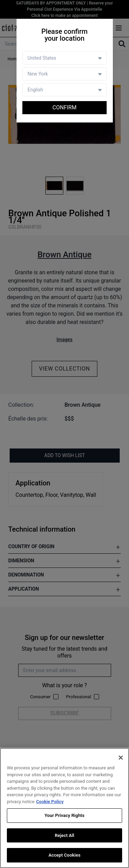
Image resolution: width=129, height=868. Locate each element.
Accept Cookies (64, 855)
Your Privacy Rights (64, 815)
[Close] (121, 758)
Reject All (64, 835)
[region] (64, 808)
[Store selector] (64, 74)
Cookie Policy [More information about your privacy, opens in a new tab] (50, 802)
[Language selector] (64, 90)
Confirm (65, 107)
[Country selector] (64, 58)
